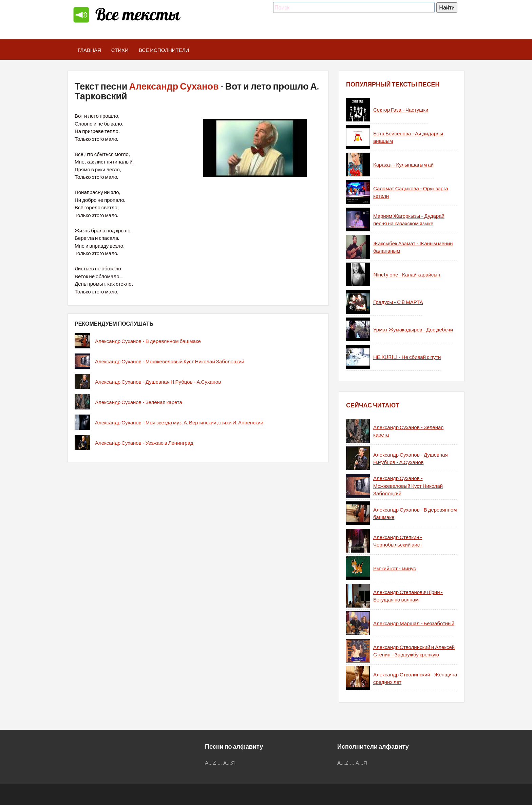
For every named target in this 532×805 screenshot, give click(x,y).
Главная (89, 50)
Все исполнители (164, 50)
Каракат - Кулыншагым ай (403, 165)
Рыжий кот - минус (395, 568)
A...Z (211, 763)
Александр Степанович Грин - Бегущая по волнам (408, 596)
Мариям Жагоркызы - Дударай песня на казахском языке (409, 220)
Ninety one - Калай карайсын (407, 274)
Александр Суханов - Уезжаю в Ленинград (144, 443)
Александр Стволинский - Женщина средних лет (415, 678)
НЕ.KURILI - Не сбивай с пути (407, 357)
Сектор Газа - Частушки (401, 110)
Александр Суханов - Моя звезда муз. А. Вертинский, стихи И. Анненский (179, 422)
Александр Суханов (174, 86)
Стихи (120, 50)
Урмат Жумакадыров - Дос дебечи (413, 329)
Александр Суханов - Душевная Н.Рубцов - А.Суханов (158, 382)
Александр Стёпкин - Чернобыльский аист (398, 541)
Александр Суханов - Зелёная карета (139, 402)
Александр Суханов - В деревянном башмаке (148, 341)
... (220, 763)
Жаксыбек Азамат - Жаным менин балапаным (413, 247)
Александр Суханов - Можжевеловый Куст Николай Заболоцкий (170, 361)
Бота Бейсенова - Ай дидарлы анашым (408, 137)
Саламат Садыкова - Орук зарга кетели (411, 192)
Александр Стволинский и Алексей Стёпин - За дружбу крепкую (414, 651)
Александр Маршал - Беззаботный (414, 623)
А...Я (229, 763)
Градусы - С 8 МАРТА (398, 302)
